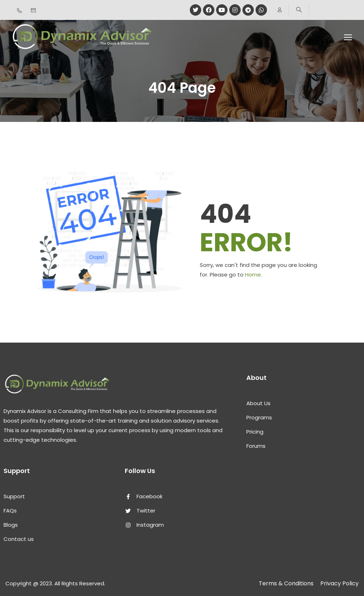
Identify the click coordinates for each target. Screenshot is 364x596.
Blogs (11, 525)
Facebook (144, 496)
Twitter (140, 511)
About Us (258, 403)
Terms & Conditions (286, 583)
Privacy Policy (339, 583)
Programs (259, 417)
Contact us (19, 539)
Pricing (255, 432)
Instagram (144, 525)
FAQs (10, 511)
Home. (253, 275)
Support (14, 496)
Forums (256, 446)
